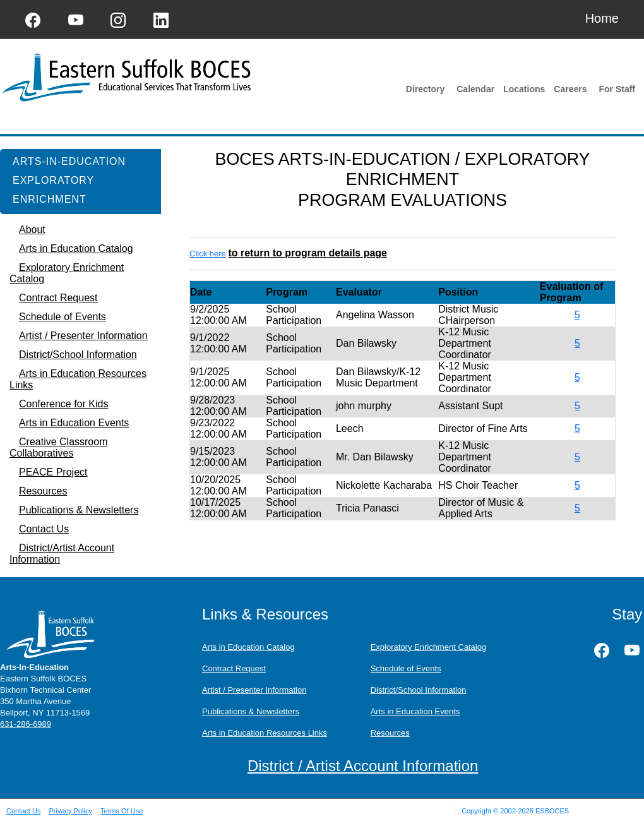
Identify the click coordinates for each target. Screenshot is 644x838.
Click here (208, 254)
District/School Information (419, 690)
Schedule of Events (406, 668)
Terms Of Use (122, 811)
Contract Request (234, 668)
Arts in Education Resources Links (265, 733)
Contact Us (23, 811)
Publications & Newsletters (251, 711)
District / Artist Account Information (363, 766)
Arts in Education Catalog (248, 647)
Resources (390, 733)
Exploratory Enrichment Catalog (429, 647)
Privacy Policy (70, 811)
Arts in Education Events (415, 711)
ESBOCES (552, 811)
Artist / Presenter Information (254, 690)
